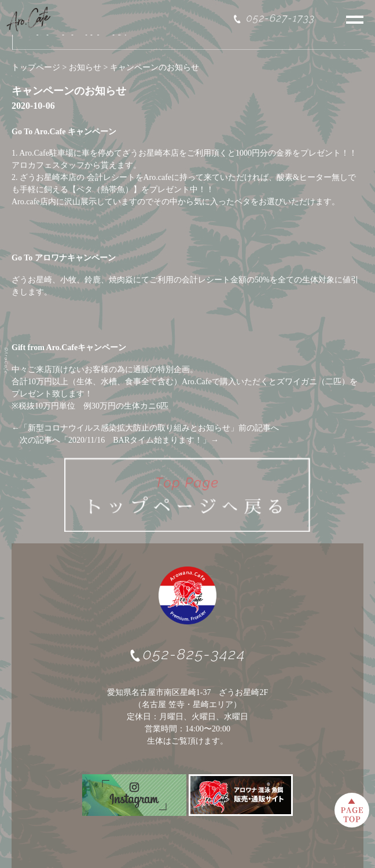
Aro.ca (23, 202)
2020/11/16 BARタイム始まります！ (135, 440)
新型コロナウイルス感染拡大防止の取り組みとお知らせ (129, 428)
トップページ (36, 67)
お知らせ (85, 67)
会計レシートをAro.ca (126, 177)
